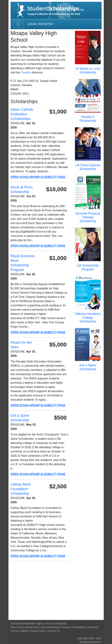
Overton (26, 72)
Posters (66, 627)
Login (32, 24)
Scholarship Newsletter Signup (27, 623)
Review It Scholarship (88, 119)
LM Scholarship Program (88, 267)
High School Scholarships (25, 627)
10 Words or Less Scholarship (88, 71)
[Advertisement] (56, 591)
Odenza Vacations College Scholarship (88, 318)
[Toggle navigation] (18, 24)
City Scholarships (50, 627)
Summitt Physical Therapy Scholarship (88, 217)
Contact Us (54, 631)
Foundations (79, 627)
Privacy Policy (38, 631)
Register (46, 24)
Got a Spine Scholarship (88, 367)
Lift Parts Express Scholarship (88, 167)
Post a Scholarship (57, 623)
